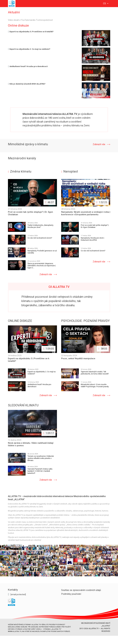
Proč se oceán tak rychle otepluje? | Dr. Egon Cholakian (95, 226)
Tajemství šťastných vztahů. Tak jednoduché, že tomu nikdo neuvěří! (95, 373)
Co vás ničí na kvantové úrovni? (40, 238)
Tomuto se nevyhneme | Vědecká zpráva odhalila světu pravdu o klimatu (41, 458)
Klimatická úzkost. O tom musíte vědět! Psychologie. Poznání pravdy (95, 385)
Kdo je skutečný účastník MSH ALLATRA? (27, 84)
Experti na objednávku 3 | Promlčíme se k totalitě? (31, 32)
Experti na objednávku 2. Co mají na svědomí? (29, 49)
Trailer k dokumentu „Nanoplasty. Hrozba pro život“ (41, 226)
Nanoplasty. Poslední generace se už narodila (42, 252)
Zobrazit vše (99, 144)
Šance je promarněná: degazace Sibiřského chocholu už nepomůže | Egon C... (42, 266)
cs (105, 3)
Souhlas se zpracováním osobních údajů (81, 590)
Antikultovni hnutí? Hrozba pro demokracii (28, 66)
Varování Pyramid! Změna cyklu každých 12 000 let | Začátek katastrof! (40, 471)
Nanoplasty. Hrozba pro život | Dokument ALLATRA (92, 239)
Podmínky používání (71, 594)
